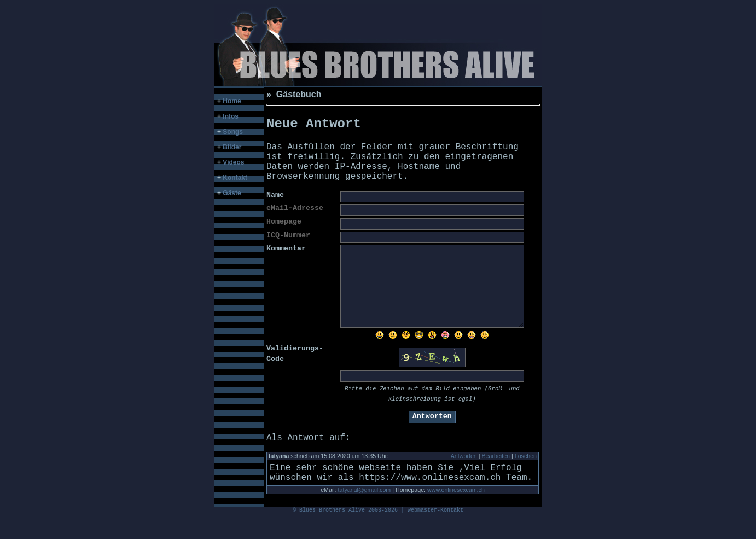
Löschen (526, 469)
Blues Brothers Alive (332, 531)
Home (232, 101)
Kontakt (235, 178)
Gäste (232, 193)
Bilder (232, 147)
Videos (233, 162)
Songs (233, 132)
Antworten (464, 469)
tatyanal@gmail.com (365, 507)
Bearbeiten (496, 469)
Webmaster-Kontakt (435, 531)
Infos (231, 116)
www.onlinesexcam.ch (456, 507)
